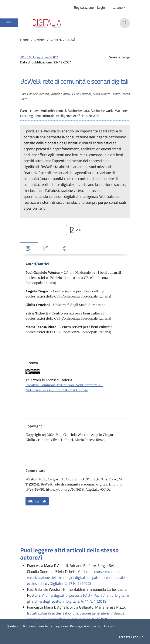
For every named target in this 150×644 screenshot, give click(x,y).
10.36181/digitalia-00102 (39, 57)
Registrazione (84, 7)
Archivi (40, 40)
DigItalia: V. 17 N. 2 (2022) (70, 583)
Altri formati (37, 501)
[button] (119, 7)
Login (101, 7)
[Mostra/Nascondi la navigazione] (8, 23)
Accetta (131, 637)
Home (25, 40)
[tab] (29, 248)
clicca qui (108, 626)
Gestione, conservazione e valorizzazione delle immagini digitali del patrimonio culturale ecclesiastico (76, 577)
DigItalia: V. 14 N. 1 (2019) (87, 601)
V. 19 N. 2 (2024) (63, 40)
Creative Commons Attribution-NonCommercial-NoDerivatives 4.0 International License (64, 387)
